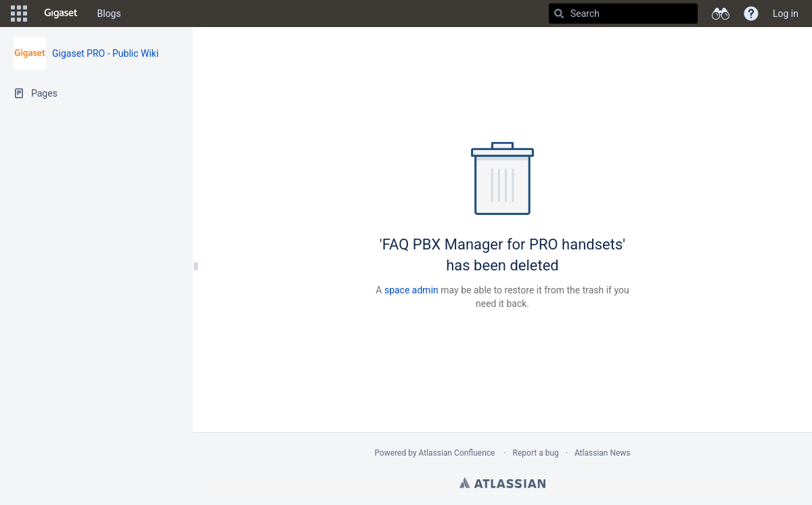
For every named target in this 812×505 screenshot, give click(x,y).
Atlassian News (603, 453)
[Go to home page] (61, 14)
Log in (786, 14)
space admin (411, 290)
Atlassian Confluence (457, 453)
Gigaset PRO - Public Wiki (105, 53)
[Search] (559, 14)
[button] (19, 14)
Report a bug (536, 453)
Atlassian (502, 483)
